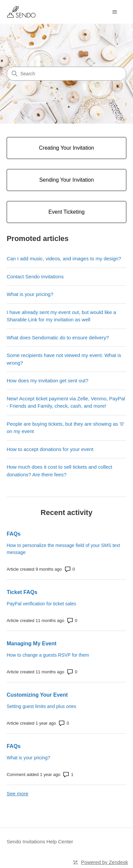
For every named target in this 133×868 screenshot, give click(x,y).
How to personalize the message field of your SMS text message (63, 549)
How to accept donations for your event (50, 449)
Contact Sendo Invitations (35, 276)
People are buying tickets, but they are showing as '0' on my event (65, 428)
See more (17, 793)
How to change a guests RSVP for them (48, 655)
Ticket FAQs (22, 592)
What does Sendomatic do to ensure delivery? (58, 337)
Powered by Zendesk (104, 862)
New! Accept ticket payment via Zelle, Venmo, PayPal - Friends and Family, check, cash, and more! (66, 402)
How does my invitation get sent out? (47, 380)
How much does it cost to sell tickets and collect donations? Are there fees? (59, 471)
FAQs (14, 534)
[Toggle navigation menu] (114, 12)
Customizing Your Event (37, 695)
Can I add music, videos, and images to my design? (64, 258)
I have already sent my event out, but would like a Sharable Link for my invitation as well (61, 316)
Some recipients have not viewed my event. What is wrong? (64, 359)
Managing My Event (31, 643)
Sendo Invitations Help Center (40, 841)
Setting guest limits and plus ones (41, 706)
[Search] (66, 74)
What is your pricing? (30, 294)
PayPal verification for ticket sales (41, 604)
